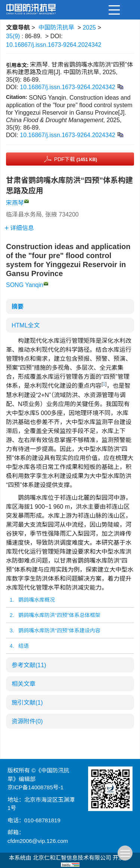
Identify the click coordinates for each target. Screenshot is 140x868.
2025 (89, 28)
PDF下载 (76, 159)
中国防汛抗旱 (56, 28)
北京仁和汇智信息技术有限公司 (72, 858)
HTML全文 (26, 325)
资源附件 (27, 721)
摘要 (18, 307)
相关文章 (24, 684)
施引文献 (27, 703)
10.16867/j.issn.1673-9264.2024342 (54, 45)
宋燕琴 (15, 203)
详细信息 (19, 228)
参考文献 (29, 665)
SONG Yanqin (25, 285)
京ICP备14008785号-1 (35, 787)
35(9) (14, 36)
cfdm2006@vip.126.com (38, 841)
